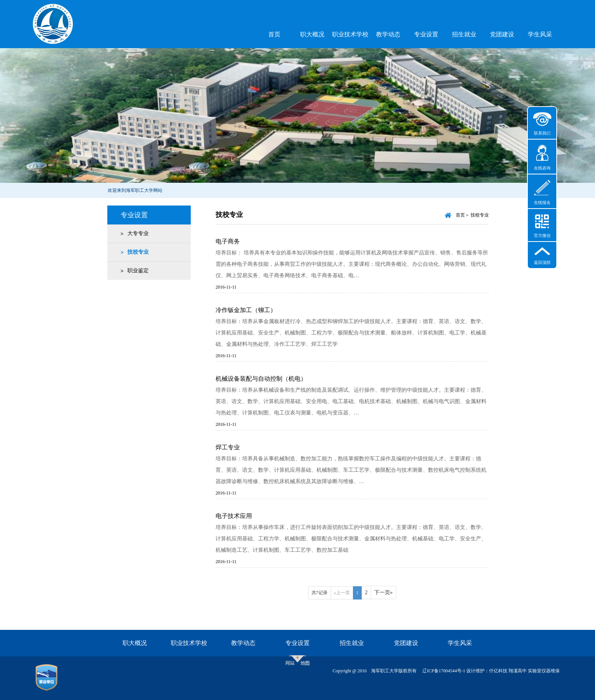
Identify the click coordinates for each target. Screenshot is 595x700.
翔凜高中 (518, 671)
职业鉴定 (136, 271)
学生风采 (540, 34)
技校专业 (136, 252)
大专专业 (136, 233)
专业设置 (426, 34)
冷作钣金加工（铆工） (253, 310)
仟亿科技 (498, 671)
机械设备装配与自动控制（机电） (269, 379)
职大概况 (312, 34)
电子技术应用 (241, 516)
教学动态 (388, 34)
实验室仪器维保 (544, 671)
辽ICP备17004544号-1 (444, 671)
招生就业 (464, 34)
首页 (274, 34)
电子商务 (235, 241)
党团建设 (502, 34)
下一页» (391, 592)
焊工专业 (235, 447)
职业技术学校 (350, 34)
